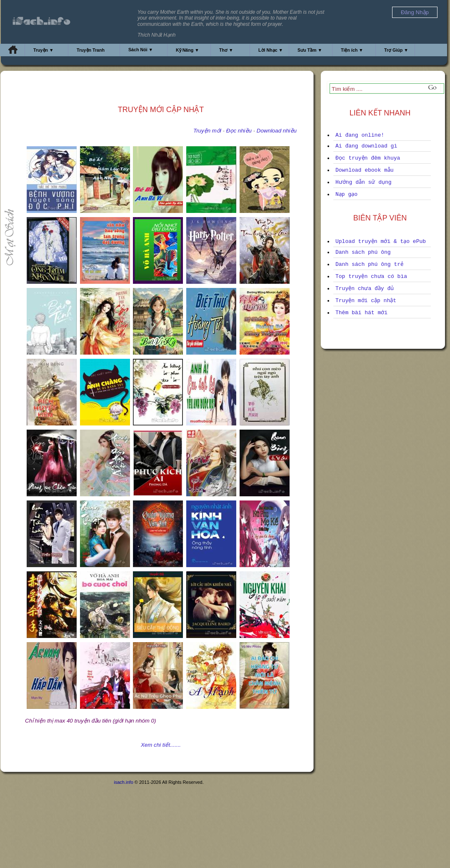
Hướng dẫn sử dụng (364, 182)
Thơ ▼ (226, 50)
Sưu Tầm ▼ (310, 50)
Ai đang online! (360, 135)
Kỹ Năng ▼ (187, 50)
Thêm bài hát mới (361, 313)
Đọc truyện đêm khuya (368, 158)
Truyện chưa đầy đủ (365, 289)
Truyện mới (207, 131)
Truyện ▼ (44, 50)
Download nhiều (277, 131)
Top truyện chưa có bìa (371, 276)
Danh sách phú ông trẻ (369, 264)
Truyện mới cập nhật (366, 301)
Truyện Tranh (91, 50)
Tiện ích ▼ (352, 50)
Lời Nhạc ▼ (271, 50)
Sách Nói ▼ (141, 50)
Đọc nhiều (239, 131)
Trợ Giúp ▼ (396, 50)
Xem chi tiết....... (161, 745)
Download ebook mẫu (365, 170)
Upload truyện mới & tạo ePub (381, 241)
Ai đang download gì (366, 146)
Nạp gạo (346, 194)
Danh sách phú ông (363, 252)
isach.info (123, 782)
